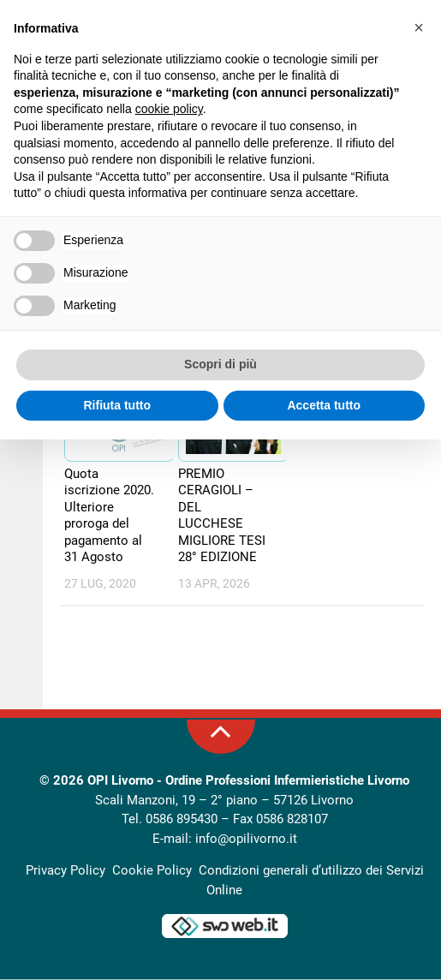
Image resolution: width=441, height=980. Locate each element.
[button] (419, 27)
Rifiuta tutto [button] (117, 405)
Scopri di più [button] (220, 364)
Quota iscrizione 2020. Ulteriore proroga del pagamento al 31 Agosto (109, 517)
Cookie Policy (152, 871)
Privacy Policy (66, 871)
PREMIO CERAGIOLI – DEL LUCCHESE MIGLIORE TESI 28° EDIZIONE (222, 517)
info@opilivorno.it (246, 840)
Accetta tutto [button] (324, 405)
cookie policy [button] (169, 109)
